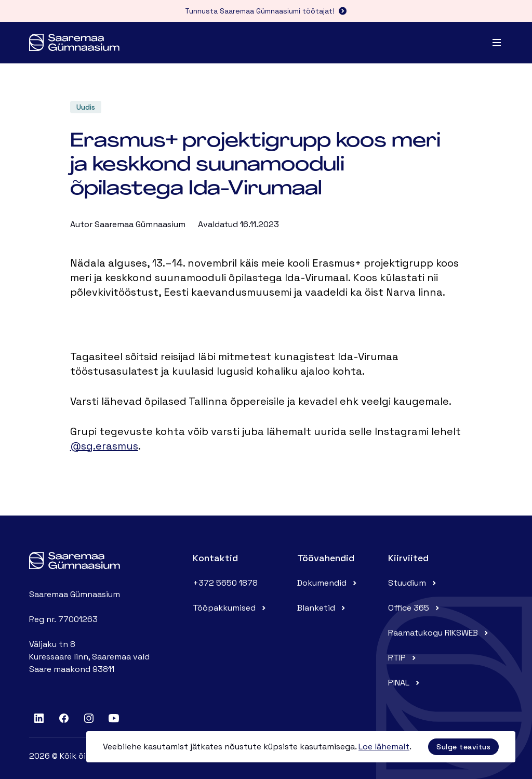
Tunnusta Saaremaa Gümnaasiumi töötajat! (266, 11)
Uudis (86, 107)
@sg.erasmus (104, 446)
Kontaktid (215, 558)
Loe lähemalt (384, 747)
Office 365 (415, 608)
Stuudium (413, 583)
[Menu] (497, 43)
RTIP (403, 658)
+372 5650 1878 (225, 583)
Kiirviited (408, 558)
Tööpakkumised (230, 608)
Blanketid (322, 608)
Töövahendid (326, 558)
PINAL (405, 683)
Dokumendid (328, 583)
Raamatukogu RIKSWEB (439, 633)
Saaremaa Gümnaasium (140, 224)
